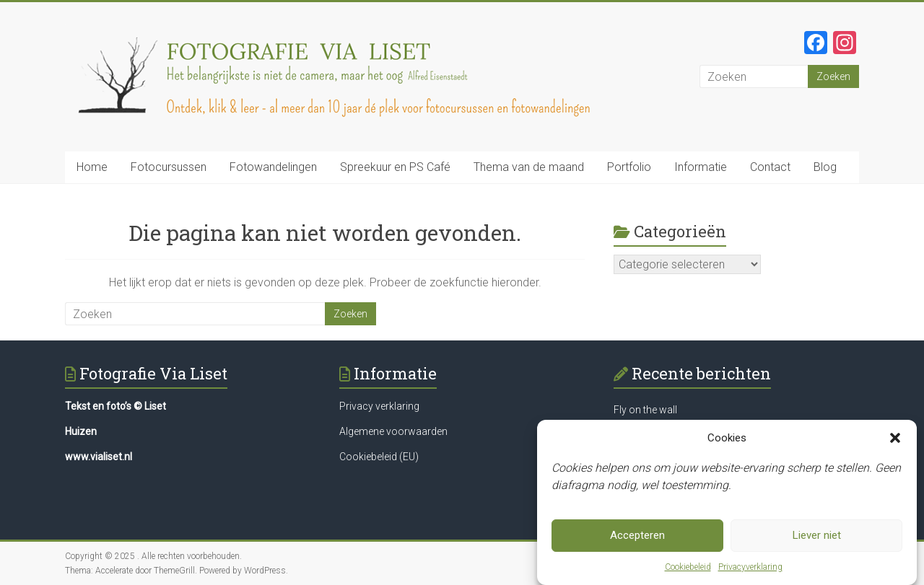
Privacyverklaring (750, 572)
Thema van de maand (529, 167)
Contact (770, 167)
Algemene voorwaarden (393, 431)
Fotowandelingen (273, 167)
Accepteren (637, 540)
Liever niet (817, 540)
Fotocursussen (169, 167)
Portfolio (629, 167)
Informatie (701, 167)
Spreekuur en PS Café (395, 167)
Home (92, 167)
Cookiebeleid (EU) (379, 457)
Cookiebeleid (688, 572)
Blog (825, 167)
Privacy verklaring (379, 406)
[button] (895, 443)
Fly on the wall (645, 410)
